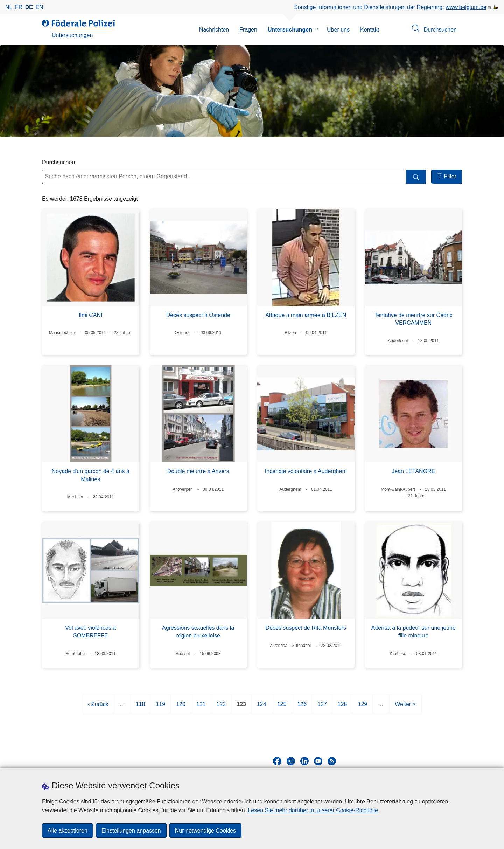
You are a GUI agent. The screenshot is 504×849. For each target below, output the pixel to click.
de (29, 7)
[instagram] (291, 761)
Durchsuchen (58, 162)
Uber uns (338, 30)
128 (342, 707)
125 (282, 707)
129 (362, 707)
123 (241, 707)
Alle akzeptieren (68, 831)
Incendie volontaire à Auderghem (306, 471)
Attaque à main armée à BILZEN (306, 315)
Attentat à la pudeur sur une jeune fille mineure (414, 632)
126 (302, 707)
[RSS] (332, 761)
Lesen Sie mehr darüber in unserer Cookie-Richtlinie (313, 810)
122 (221, 707)
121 (201, 707)
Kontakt (370, 30)
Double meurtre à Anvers (198, 471)
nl (9, 7)
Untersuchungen (290, 30)
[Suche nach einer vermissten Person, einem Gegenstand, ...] (224, 177)
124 (262, 707)
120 (181, 707)
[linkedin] (304, 761)
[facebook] (277, 761)
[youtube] (318, 761)
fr (19, 7)
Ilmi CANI (91, 315)
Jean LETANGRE (413, 471)
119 (160, 707)
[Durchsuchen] (416, 177)
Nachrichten (214, 30)
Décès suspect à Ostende (198, 315)
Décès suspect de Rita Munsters (306, 628)
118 (141, 707)
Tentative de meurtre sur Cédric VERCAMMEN (414, 319)
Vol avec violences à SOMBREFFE (90, 632)
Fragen (248, 30)
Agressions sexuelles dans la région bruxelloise (198, 632)
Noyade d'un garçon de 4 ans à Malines (91, 475)
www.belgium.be (466, 7)
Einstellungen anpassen (131, 831)
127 (322, 707)
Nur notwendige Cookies (205, 831)
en (40, 7)
